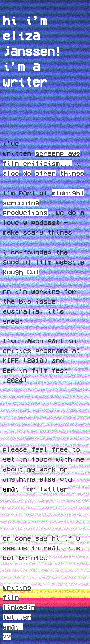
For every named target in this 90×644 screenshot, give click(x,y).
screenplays (58, 153)
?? (7, 637)
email (13, 627)
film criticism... (37, 163)
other (45, 173)
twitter (54, 489)
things (72, 173)
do (27, 173)
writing (17, 587)
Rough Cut (21, 272)
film (11, 597)
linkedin (19, 607)
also (11, 173)
